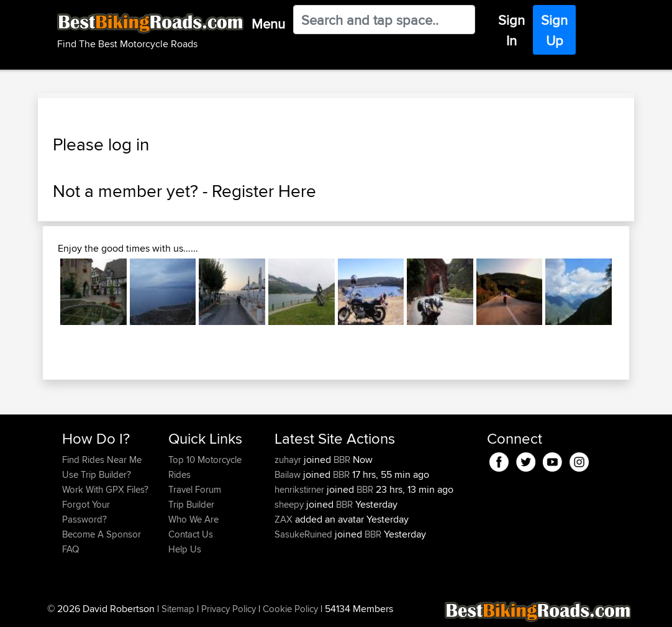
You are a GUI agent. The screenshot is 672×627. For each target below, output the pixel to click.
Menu (268, 24)
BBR (342, 460)
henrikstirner (301, 489)
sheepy (290, 504)
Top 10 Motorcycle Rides (205, 467)
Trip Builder (191, 504)
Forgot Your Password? (86, 512)
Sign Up (554, 30)
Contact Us (191, 534)
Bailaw (289, 474)
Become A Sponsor (102, 534)
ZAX (285, 519)
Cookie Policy (290, 609)
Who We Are (193, 519)
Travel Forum (195, 489)
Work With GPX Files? (105, 489)
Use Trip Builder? (97, 474)
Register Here (264, 191)
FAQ (70, 549)
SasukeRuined (305, 534)
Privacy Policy (229, 609)
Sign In (511, 30)
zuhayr (289, 460)
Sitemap (178, 609)
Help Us (185, 549)
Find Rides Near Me (102, 460)
